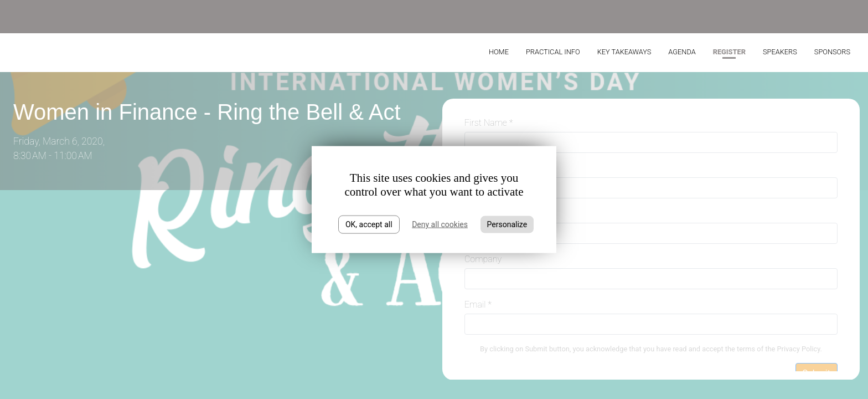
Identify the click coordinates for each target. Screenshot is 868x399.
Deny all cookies (440, 224)
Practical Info (553, 52)
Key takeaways (624, 52)
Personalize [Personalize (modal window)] (507, 224)
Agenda (682, 52)
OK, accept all (369, 224)
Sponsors (832, 52)
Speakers (780, 52)
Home (499, 52)
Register (729, 52)
